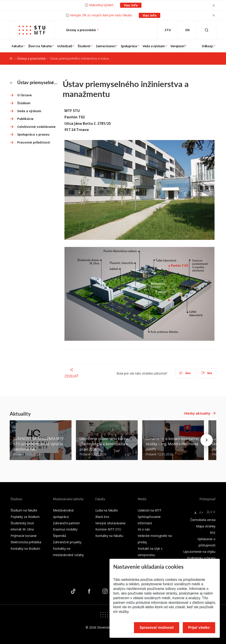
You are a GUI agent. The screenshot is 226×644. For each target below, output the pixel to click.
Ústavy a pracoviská (81, 30)
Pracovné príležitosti (34, 142)
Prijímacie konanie (24, 536)
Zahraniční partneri (66, 523)
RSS (213, 533)
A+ (201, 512)
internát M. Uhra (22, 529)
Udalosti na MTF (150, 510)
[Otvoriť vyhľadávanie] (207, 30)
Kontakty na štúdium (25, 548)
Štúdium (24, 103)
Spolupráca (129, 46)
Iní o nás (144, 529)
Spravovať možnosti (156, 628)
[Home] (11, 58)
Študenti (84, 46)
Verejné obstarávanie (110, 523)
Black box (102, 517)
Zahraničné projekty (67, 542)
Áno (185, 373)
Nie (207, 373)
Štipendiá (59, 536)
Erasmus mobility (65, 529)
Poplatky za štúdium (25, 517)
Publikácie (25, 119)
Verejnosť (177, 46)
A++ (211, 512)
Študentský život (22, 523)
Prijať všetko (199, 628)
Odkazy (207, 46)
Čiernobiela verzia (203, 520)
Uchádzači (65, 46)
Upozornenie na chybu (199, 552)
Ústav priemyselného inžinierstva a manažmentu (34, 82)
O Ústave (24, 95)
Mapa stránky (206, 526)
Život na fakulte (40, 46)
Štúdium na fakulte (24, 510)
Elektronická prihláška (26, 542)
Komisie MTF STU (108, 529)
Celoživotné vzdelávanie (36, 127)
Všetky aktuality (197, 413)
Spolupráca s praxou (33, 134)
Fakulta (17, 46)
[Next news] (207, 440)
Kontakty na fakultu (109, 536)
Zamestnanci (105, 46)
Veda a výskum (154, 46)
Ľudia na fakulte (107, 510)
